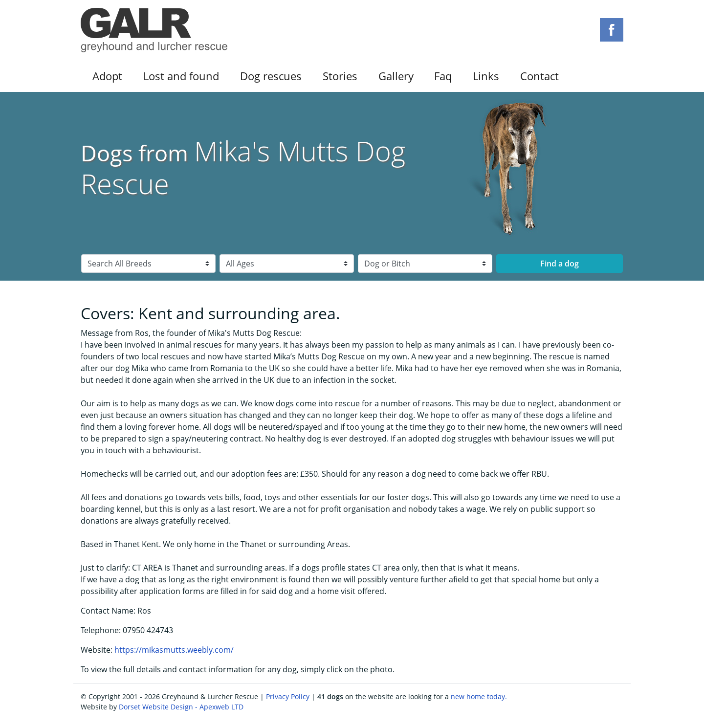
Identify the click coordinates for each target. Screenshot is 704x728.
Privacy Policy (288, 696)
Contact (539, 76)
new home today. (479, 696)
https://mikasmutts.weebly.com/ (174, 650)
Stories (340, 76)
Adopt (107, 76)
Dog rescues (271, 76)
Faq (443, 76)
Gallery (396, 76)
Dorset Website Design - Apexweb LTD (181, 707)
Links (486, 76)
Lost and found (181, 76)
